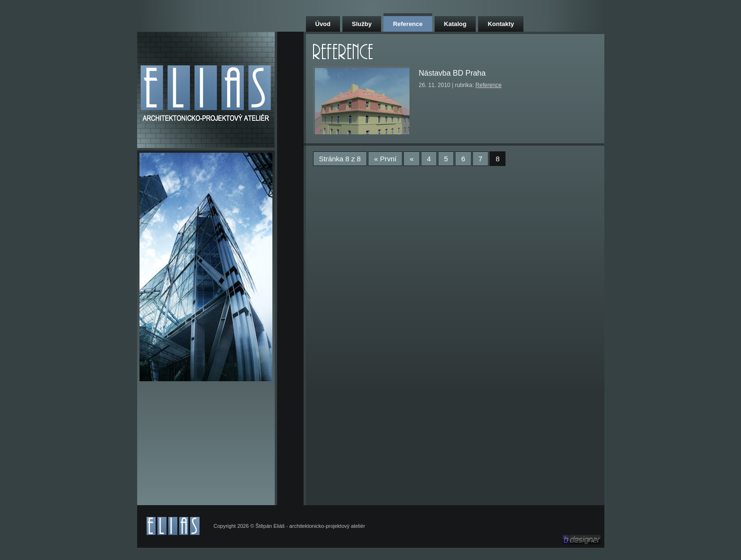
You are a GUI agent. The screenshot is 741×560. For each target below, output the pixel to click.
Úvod (323, 24)
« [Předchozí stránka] (411, 159)
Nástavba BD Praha (452, 73)
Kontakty (501, 24)
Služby (362, 24)
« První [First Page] (385, 159)
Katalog (455, 24)
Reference (408, 24)
